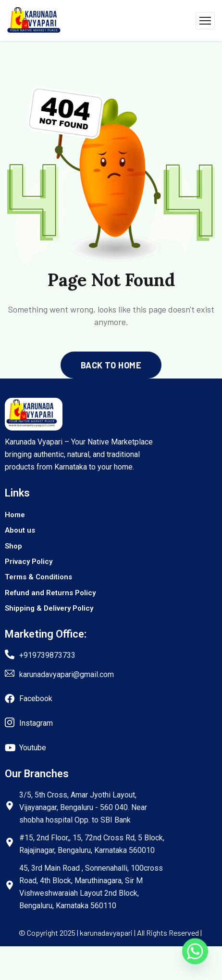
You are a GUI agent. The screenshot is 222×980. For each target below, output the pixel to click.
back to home (111, 365)
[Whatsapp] (195, 955)
